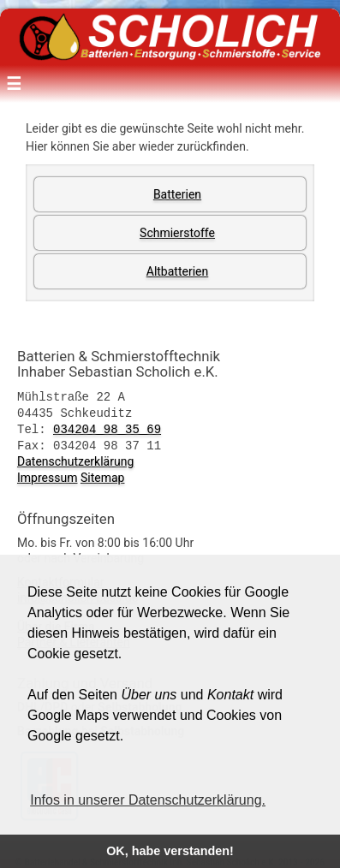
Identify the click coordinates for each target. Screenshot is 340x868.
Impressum (47, 474)
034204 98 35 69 (107, 427)
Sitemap (102, 474)
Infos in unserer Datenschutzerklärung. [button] (148, 800)
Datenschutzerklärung (75, 458)
